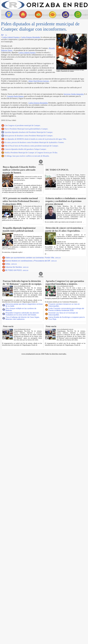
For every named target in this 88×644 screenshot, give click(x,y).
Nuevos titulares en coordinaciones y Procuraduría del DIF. (31, 261)
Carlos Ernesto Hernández (31, 37)
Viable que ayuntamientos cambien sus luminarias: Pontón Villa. (33, 258)
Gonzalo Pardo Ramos (15, 96)
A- (6, 35)
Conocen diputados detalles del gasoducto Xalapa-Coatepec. (26, 149)
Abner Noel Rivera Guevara (39, 81)
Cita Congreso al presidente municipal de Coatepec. (23, 125)
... (35, 192)
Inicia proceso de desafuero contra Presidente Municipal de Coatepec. (29, 136)
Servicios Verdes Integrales (74, 94)
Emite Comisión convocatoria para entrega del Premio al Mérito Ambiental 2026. (66, 309)
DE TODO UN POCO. (17, 270)
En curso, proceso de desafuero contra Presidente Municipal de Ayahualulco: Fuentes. (34, 142)
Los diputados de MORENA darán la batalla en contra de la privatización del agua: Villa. (36, 139)
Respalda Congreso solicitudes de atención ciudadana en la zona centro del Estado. (22, 314)
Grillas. (11, 264)
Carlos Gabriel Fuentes (11, 37)
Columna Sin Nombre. (17, 267)
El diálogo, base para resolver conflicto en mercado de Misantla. (27, 156)
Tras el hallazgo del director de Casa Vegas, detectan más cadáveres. (23, 318)
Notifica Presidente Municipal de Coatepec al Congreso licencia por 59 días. (31, 153)
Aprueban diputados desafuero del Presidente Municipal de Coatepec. (29, 132)
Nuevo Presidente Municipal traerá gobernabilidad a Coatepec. (26, 129)
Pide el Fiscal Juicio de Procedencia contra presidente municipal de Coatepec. (32, 146)
